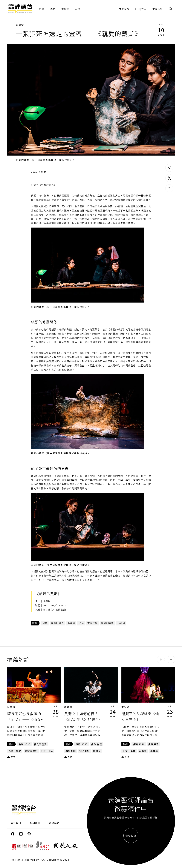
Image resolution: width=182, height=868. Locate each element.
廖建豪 (68, 707)
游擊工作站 (15, 751)
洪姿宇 (20, 25)
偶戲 (45, 623)
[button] (161, 660)
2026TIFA (47, 751)
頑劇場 (121, 623)
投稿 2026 (139, 744)
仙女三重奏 (40, 744)
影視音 (65, 9)
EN (160, 9)
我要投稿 (124, 9)
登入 (144, 9)
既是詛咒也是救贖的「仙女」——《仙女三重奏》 (26, 719)
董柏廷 (125, 707)
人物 (78, 9)
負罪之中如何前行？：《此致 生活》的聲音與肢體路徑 (84, 719)
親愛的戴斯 (108, 623)
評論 (42, 9)
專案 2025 (82, 744)
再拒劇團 (71, 751)
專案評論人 (57, 623)
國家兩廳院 (31, 751)
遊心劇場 (84, 751)
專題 (53, 9)
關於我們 (16, 823)
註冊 (138, 9)
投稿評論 (153, 744)
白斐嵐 (11, 707)
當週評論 (92, 623)
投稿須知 (54, 823)
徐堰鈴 (143, 751)
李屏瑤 (154, 751)
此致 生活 (97, 744)
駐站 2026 (24, 744)
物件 (81, 623)
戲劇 (35, 623)
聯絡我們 (35, 823)
